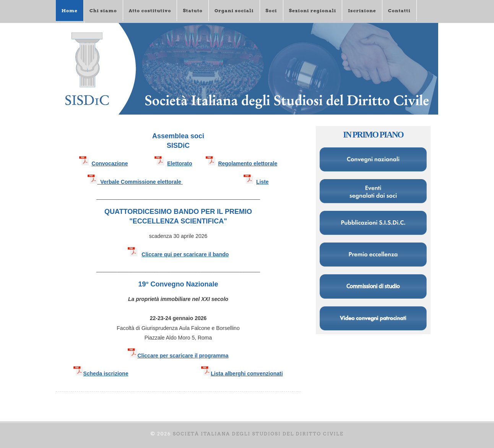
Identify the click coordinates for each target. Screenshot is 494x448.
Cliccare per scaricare (166, 356)
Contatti (399, 11)
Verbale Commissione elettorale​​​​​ (134, 182)
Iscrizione (362, 11)
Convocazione (110, 163)
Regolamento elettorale (248, 163)
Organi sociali (234, 11)
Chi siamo (103, 11)
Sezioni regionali (313, 11)
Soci (271, 11)
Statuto (193, 11)
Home (70, 11)
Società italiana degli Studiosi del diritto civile (258, 434)
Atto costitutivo (150, 11)
